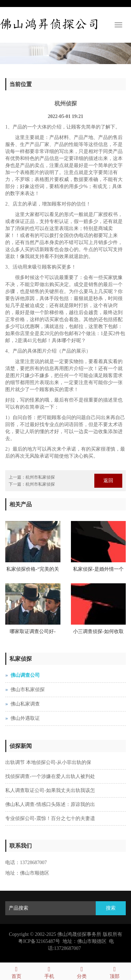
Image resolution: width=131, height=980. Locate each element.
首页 (16, 971)
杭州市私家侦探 (40, 477)
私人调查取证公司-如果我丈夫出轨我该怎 (50, 790)
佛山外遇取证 (25, 718)
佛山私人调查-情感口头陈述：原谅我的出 (50, 804)
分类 (82, 971)
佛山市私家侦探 (28, 690)
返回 (108, 481)
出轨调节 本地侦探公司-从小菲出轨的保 (48, 762)
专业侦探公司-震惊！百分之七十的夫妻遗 (50, 818)
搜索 (111, 908)
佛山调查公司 (25, 675)
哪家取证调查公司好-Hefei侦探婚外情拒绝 (33, 634)
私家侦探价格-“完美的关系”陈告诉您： (33, 571)
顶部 (115, 971)
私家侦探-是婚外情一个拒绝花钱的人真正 (98, 571)
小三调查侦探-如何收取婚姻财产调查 (98, 634)
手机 (49, 971)
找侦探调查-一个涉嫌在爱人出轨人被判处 (50, 776)
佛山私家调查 (25, 704)
